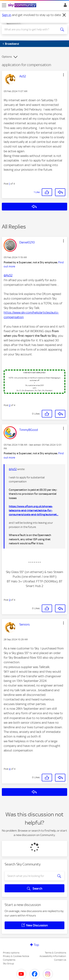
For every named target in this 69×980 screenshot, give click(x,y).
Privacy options (11, 953)
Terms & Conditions (55, 953)
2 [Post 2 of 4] (10, 405)
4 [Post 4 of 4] (10, 769)
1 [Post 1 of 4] (9, 184)
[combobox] (31, 29)
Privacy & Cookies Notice (16, 956)
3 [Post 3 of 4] (10, 600)
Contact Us (60, 960)
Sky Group (8, 964)
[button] (63, 75)
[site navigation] (4, 5)
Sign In (64, 6)
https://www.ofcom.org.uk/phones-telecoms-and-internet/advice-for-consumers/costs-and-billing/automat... (34, 511)
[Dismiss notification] (64, 15)
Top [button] (36, 945)
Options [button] (7, 57)
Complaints (9, 960)
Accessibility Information (53, 956)
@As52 (8, 275)
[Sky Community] (23, 6)
